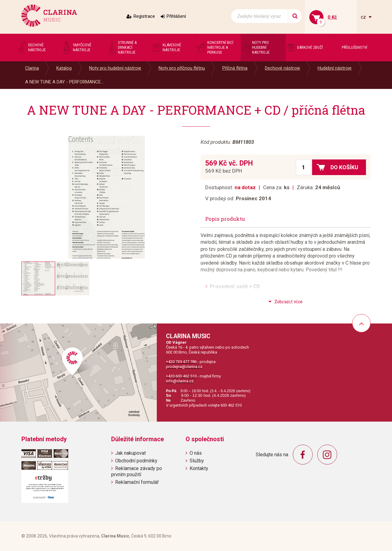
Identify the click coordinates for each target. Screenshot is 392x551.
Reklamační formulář (137, 482)
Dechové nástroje (283, 68)
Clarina (32, 68)
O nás (196, 453)
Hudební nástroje (335, 68)
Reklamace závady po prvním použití (137, 471)
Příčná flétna (235, 68)
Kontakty (199, 468)
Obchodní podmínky (136, 461)
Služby (197, 461)
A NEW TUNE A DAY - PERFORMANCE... (64, 82)
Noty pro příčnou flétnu (182, 68)
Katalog (64, 68)
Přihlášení (176, 16)
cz (364, 17)
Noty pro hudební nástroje (115, 68)
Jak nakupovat (130, 453)
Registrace (144, 16)
